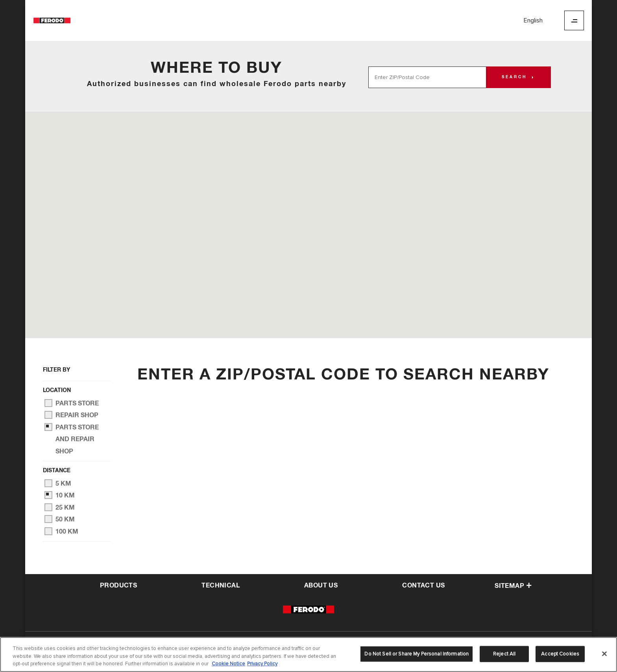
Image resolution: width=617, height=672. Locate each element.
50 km (60, 519)
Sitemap (513, 586)
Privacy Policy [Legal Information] (262, 665)
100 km (61, 531)
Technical (221, 585)
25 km (60, 507)
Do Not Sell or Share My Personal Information (417, 655)
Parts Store (72, 403)
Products (118, 585)
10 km (60, 495)
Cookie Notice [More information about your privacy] (228, 665)
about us (321, 585)
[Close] (604, 654)
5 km (58, 483)
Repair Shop (71, 415)
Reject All (504, 655)
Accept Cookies (560, 655)
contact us (423, 585)
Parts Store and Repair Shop (72, 439)
